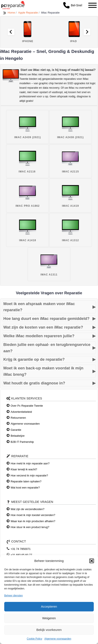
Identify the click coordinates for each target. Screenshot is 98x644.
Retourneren (18, 418)
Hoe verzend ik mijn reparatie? (29, 475)
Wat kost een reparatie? (25, 488)
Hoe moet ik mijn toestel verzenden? (33, 515)
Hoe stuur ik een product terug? (30, 527)
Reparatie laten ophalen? (26, 481)
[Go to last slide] (11, 32)
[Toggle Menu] (92, 5)
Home (12, 13)
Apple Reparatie (29, 13)
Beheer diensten (13, 596)
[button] (92, 561)
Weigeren (49, 618)
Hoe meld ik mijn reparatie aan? (30, 463)
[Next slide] (87, 32)
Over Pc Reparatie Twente (27, 406)
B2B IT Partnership (22, 442)
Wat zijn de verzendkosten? (27, 509)
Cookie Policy (34, 639)
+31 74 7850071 (21, 549)
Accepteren (49, 606)
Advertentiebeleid (21, 412)
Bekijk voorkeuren (49, 630)
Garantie (16, 430)
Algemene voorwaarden (58, 639)
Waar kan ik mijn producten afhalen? (33, 521)
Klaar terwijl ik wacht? (24, 469)
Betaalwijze (18, 436)
